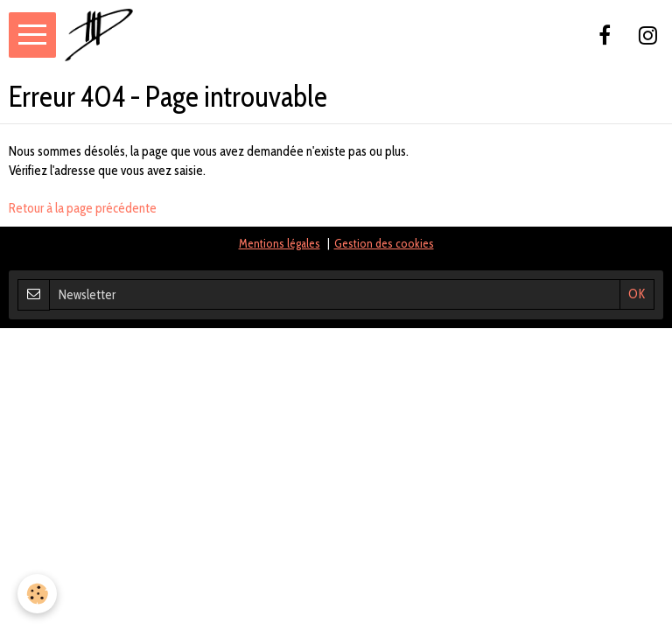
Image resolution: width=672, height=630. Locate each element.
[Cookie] (37, 594)
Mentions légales (280, 243)
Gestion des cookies (384, 243)
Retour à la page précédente (83, 208)
